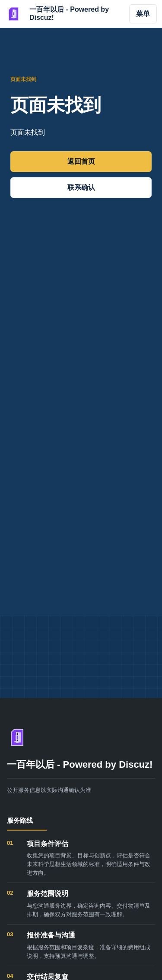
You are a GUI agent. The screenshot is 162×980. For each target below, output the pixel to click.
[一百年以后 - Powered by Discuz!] (62, 14)
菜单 (143, 14)
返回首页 (81, 161)
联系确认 (81, 187)
